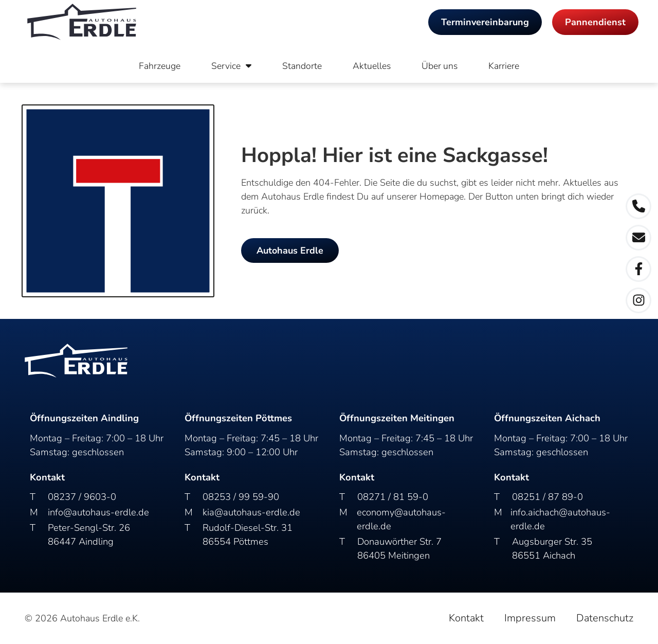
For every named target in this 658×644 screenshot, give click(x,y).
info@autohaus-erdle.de (98, 512)
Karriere (504, 66)
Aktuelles (372, 66)
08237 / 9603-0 (82, 497)
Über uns (440, 66)
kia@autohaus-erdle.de (251, 512)
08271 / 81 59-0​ (393, 497)
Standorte (302, 66)
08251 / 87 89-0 (547, 497)
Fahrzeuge (160, 66)
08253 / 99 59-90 (241, 497)
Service (231, 66)
